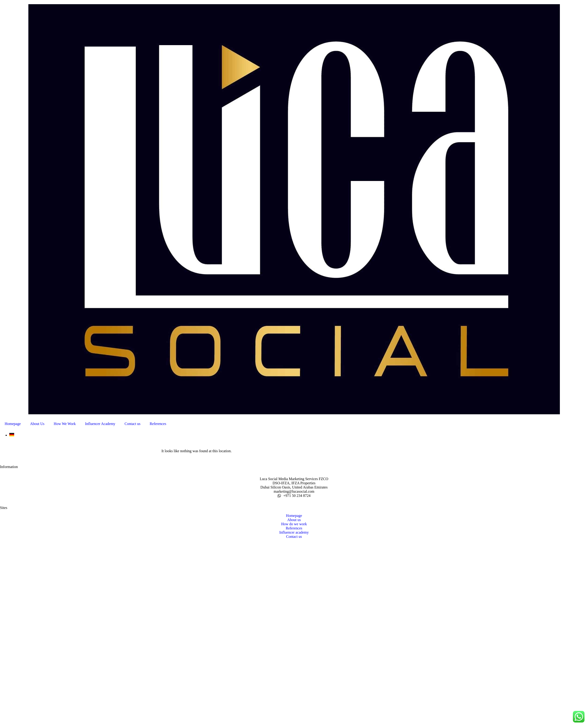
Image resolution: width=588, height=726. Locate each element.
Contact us (133, 424)
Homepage (13, 424)
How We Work (65, 424)
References (158, 424)
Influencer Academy (100, 424)
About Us (37, 424)
